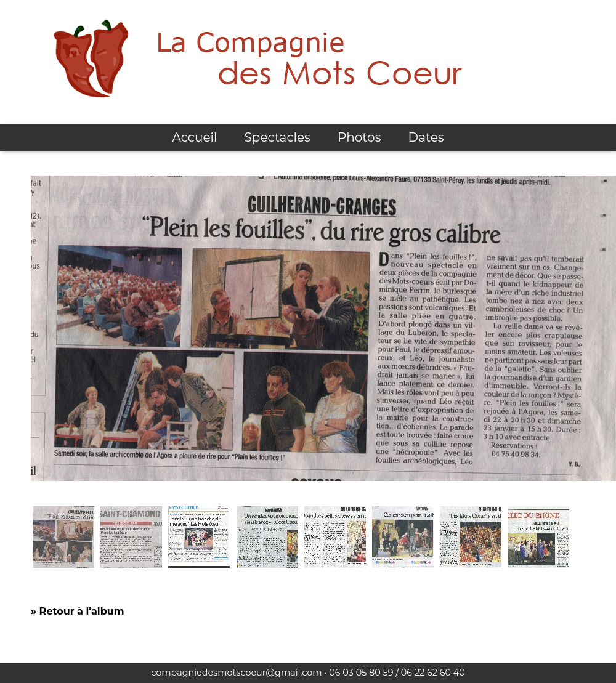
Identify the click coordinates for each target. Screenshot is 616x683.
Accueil (194, 137)
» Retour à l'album (77, 611)
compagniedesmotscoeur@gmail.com (236, 673)
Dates (426, 137)
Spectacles (278, 137)
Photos (359, 137)
